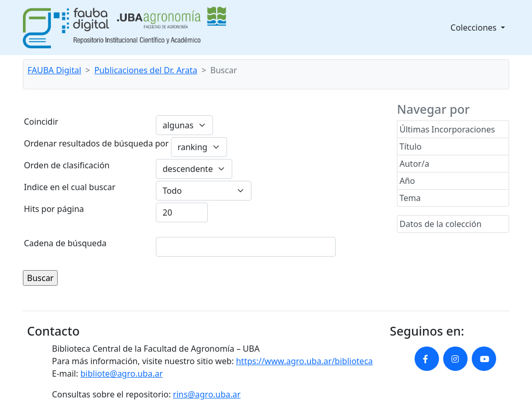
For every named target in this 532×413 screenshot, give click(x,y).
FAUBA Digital (54, 70)
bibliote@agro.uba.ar (122, 374)
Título (411, 146)
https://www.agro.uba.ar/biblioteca (304, 361)
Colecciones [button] (475, 28)
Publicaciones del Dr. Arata (146, 70)
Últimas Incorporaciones (447, 129)
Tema (410, 198)
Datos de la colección (441, 224)
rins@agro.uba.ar (207, 394)
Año (407, 181)
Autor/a (414, 164)
